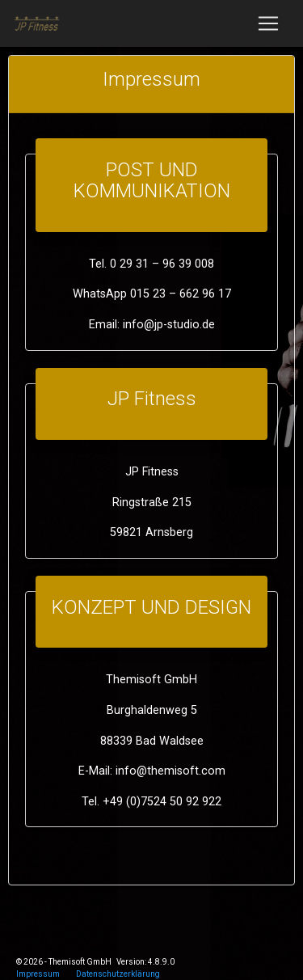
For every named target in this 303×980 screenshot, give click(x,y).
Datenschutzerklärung (118, 974)
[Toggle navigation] (268, 23)
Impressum (38, 974)
